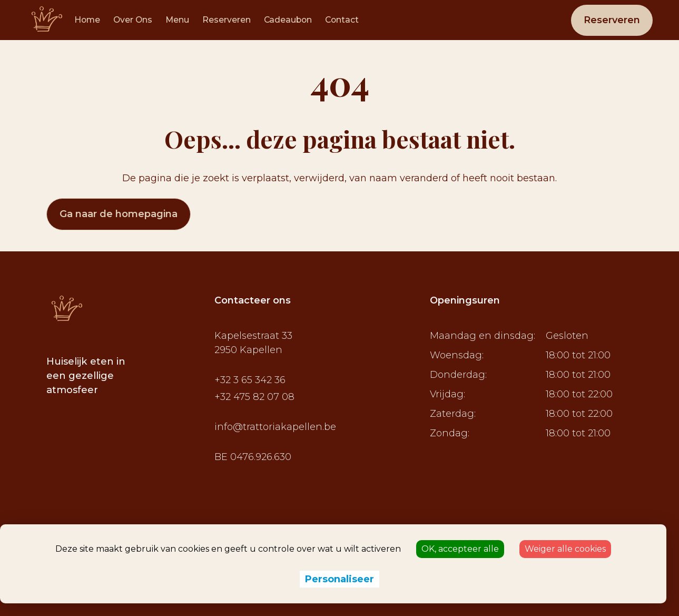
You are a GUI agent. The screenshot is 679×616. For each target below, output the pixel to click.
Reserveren (227, 20)
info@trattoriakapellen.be (275, 427)
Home (87, 20)
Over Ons (133, 20)
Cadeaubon (288, 20)
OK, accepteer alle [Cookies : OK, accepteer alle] (460, 549)
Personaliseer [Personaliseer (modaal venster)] (339, 579)
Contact (342, 20)
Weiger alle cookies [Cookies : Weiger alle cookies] (565, 549)
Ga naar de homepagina (119, 214)
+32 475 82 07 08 (254, 397)
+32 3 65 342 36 (250, 380)
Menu (177, 20)
